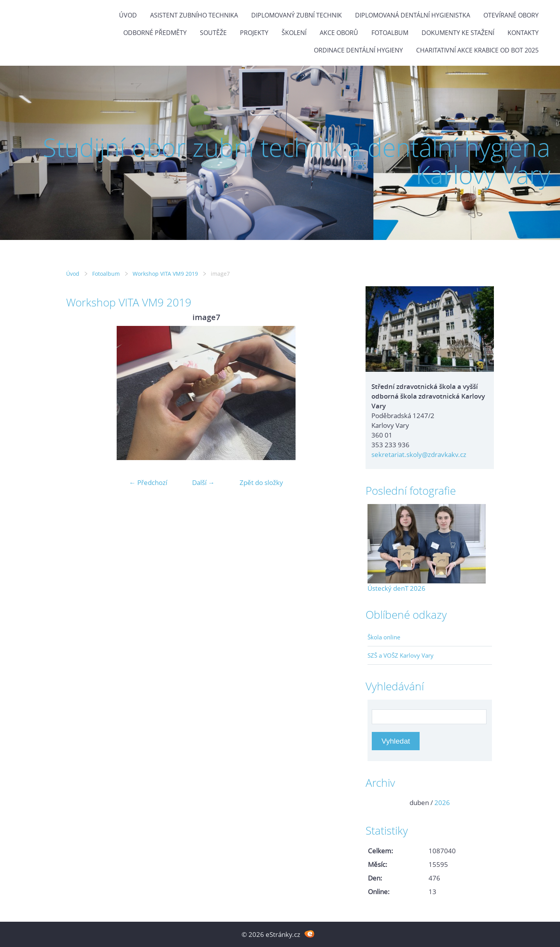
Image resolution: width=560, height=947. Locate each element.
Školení (294, 33)
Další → (203, 482)
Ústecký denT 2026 (396, 588)
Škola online (384, 637)
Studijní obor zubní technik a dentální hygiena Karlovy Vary (297, 161)
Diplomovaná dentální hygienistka (413, 15)
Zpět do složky (261, 482)
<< (376, 803)
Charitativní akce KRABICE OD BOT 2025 (477, 50)
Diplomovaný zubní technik (297, 15)
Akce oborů (339, 33)
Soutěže (213, 33)
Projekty (254, 33)
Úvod (128, 15)
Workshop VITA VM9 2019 (165, 274)
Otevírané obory (511, 15)
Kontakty (523, 33)
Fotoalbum (390, 33)
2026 (442, 803)
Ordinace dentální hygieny (358, 50)
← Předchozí (148, 482)
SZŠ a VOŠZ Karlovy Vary (401, 655)
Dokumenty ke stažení (458, 33)
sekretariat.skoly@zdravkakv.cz (419, 454)
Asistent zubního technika (194, 15)
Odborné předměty (155, 33)
